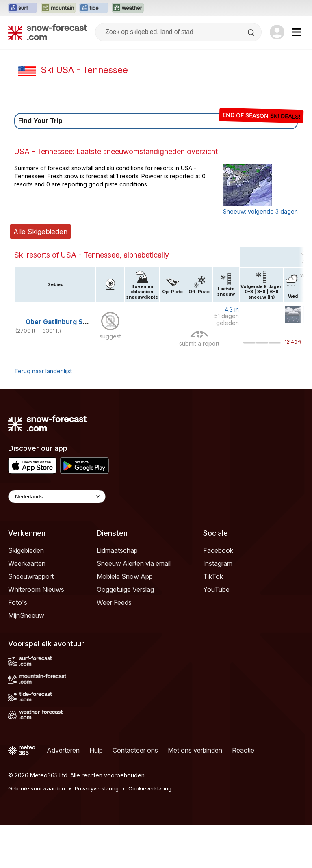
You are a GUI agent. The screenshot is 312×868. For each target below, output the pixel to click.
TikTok (213, 576)
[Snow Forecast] (48, 32)
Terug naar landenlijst (43, 371)
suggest (110, 336)
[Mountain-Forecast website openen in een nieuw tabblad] (58, 8)
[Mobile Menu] (297, 32)
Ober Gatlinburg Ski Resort (68, 322)
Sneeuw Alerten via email (134, 563)
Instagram (218, 563)
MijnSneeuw (26, 615)
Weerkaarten (27, 563)
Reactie (243, 750)
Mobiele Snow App (125, 576)
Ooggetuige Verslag (125, 589)
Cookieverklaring (150, 788)
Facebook (218, 550)
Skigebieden (26, 550)
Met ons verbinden (195, 750)
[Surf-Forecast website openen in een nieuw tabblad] (23, 8)
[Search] (252, 32)
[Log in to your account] (277, 32)
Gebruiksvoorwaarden (37, 788)
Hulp (96, 750)
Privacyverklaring (97, 788)
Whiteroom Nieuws (36, 589)
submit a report (199, 343)
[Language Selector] (57, 497)
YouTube (216, 589)
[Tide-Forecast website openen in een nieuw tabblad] (94, 8)
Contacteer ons (135, 750)
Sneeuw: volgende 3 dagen (260, 211)
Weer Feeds (114, 602)
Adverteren (63, 750)
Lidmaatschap (117, 550)
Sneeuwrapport (31, 576)
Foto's (18, 602)
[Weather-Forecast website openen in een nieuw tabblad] (128, 8)
